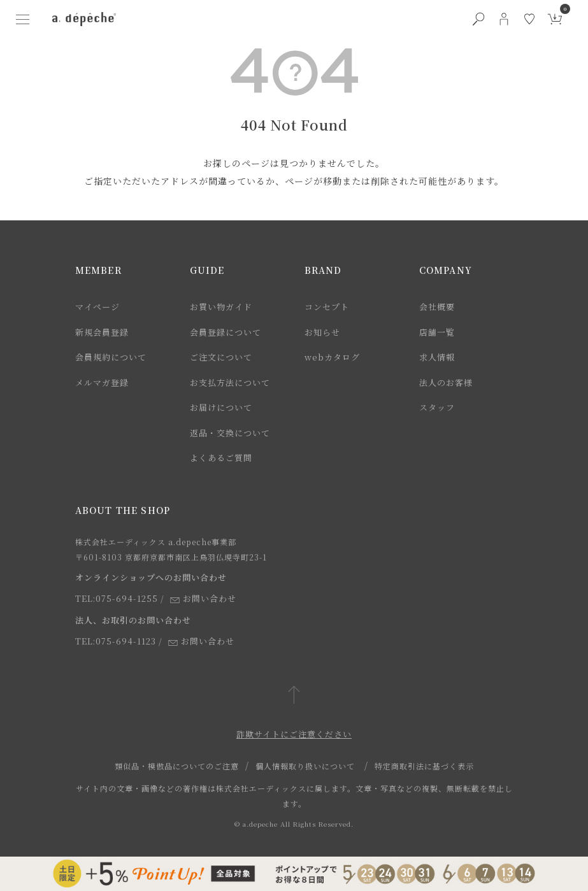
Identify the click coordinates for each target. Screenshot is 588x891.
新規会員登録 (102, 332)
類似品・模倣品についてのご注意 (177, 766)
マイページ (97, 307)
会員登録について (226, 332)
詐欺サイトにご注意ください (294, 734)
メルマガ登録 (102, 382)
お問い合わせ (203, 598)
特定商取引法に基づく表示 (424, 766)
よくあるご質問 (221, 458)
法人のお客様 (446, 382)
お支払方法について (230, 382)
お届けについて (221, 407)
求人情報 (437, 357)
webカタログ (332, 357)
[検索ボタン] (478, 19)
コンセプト (327, 307)
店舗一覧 (437, 332)
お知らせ (322, 332)
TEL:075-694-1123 (116, 641)
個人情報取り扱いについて (305, 766)
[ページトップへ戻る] (294, 696)
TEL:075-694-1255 (117, 598)
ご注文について (221, 357)
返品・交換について (230, 433)
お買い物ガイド (221, 307)
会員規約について (111, 357)
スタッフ (437, 407)
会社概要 (437, 307)
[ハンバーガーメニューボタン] (23, 19)
